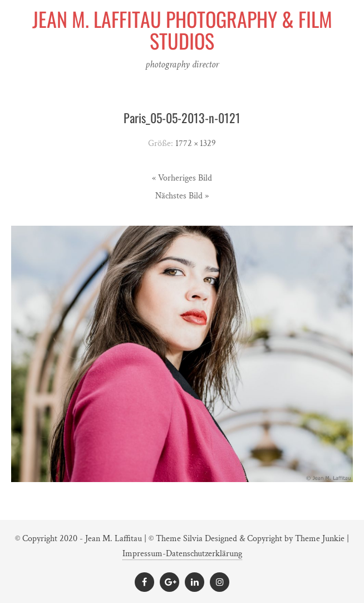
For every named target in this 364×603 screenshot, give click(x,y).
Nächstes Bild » (182, 196)
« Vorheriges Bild (182, 178)
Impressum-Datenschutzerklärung (182, 554)
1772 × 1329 (196, 144)
